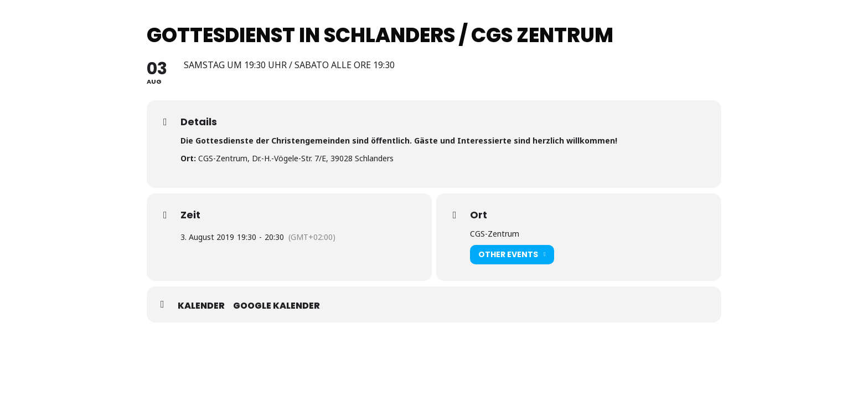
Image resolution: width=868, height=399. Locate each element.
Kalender (201, 306)
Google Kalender (277, 306)
